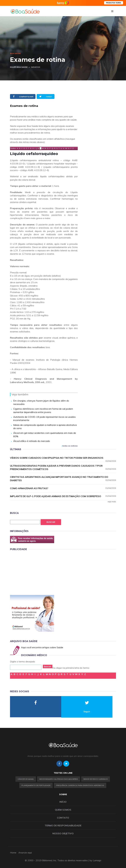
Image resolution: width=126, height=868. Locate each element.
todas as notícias (70, 446)
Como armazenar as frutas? (63, 488)
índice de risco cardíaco (96, 779)
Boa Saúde (15, 53)
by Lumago (95, 860)
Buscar (51, 522)
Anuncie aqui (25, 853)
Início (63, 802)
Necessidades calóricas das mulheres (59, 779)
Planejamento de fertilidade (36, 785)
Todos (13, 148)
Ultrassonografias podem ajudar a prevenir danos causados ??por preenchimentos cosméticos (63, 467)
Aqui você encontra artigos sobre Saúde (42, 647)
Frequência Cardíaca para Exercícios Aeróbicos (80, 785)
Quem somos (63, 810)
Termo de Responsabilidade (63, 825)
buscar (48, 666)
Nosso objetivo (63, 833)
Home (13, 853)
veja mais (112, 502)
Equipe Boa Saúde (19, 67)
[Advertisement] (32, 572)
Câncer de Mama (26, 779)
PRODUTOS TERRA (114, 3)
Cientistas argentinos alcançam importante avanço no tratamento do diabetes (63, 479)
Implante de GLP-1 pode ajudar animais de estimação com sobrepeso (63, 496)
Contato (63, 818)
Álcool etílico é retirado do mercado (32, 441)
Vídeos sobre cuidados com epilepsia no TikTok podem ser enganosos (63, 458)
